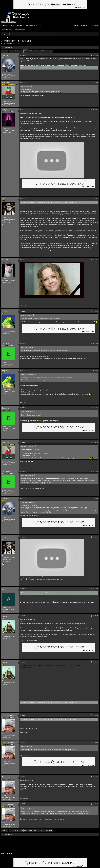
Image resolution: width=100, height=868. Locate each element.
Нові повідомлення (7, 29)
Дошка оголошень (32, 26)
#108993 (96, 537)
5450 (26, 51)
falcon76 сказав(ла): (27, 347)
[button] (23, 26)
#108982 (96, 82)
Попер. (6, 51)
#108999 (96, 777)
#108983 (96, 110)
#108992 (96, 498)
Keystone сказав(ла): (27, 374)
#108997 (96, 715)
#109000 (96, 804)
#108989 (96, 408)
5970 (42, 51)
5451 (30, 51)
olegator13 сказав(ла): (28, 446)
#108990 (96, 442)
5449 (21, 51)
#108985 (96, 260)
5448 (17, 51)
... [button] (13, 51)
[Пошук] (95, 26)
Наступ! (48, 51)
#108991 (96, 471)
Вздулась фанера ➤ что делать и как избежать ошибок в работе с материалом (30, 34)
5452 (35, 51)
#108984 (96, 198)
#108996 (96, 662)
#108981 (96, 55)
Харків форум (7, 44)
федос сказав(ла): (26, 86)
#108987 (96, 343)
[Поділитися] (91, 55)
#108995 (96, 616)
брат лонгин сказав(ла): (28, 502)
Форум (5, 26)
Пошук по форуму (19, 29)
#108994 (96, 589)
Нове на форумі (16, 26)
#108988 (96, 371)
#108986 (96, 311)
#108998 (96, 742)
